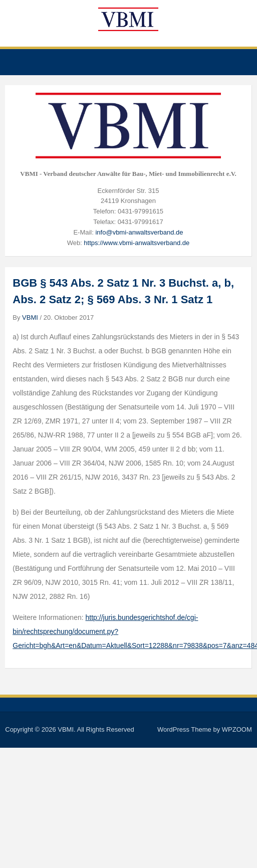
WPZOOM (237, 729)
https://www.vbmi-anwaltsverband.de (137, 243)
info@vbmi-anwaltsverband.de (139, 232)
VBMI (30, 317)
